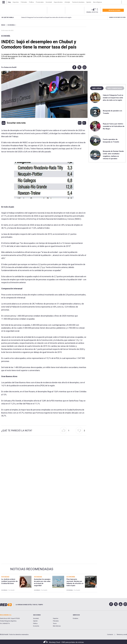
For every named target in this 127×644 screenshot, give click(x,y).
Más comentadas (115, 88)
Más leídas (97, 88)
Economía (6, 36)
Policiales (56, 621)
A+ (80, 123)
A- (84, 123)
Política (35, 623)
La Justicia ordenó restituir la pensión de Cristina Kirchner (9, 581)
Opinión (35, 621)
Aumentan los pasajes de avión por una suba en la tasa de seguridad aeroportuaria (42, 583)
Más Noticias (57, 626)
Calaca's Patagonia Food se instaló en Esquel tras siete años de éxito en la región (43, 17)
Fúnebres (75, 618)
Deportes (56, 618)
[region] (107, 37)
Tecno (55, 623)
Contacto (110, 634)
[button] (74, 67)
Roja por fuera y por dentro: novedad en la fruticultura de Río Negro (114, 126)
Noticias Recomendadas (32, 569)
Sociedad (36, 618)
